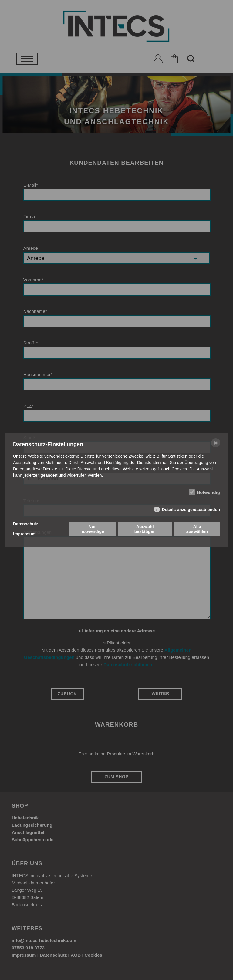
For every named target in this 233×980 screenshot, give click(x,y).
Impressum (24, 534)
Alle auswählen (197, 529)
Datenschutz (26, 524)
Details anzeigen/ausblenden (191, 510)
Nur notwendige (92, 529)
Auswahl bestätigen (145, 529)
